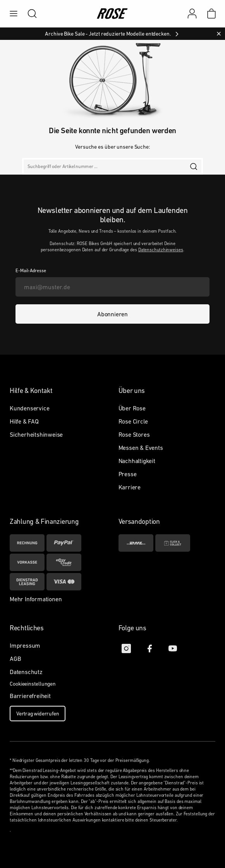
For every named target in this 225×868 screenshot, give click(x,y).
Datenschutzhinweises (161, 250)
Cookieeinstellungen (33, 684)
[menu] (14, 14)
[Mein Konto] (192, 14)
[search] (28, 14)
